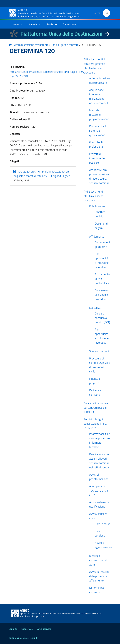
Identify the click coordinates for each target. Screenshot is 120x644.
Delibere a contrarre (95, 392)
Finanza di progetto (95, 381)
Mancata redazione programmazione (99, 115)
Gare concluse (100, 533)
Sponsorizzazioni (99, 351)
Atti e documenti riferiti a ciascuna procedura (94, 196)
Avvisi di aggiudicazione (103, 545)
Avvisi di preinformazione (99, 477)
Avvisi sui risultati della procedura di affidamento (99, 576)
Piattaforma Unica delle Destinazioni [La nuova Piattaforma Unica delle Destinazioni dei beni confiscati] (61, 34)
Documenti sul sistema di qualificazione (98, 131)
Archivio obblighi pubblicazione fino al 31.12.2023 (95, 424)
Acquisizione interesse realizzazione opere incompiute (99, 96)
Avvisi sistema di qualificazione (99, 504)
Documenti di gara (101, 226)
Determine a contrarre (96, 590)
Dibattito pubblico (100, 214)
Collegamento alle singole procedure (103, 295)
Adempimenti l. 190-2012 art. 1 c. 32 (99, 491)
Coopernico (27, 629)
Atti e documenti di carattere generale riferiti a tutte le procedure (95, 66)
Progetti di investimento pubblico (97, 158)
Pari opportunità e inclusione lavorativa (102, 260)
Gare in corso (102, 524)
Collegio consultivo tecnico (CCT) (102, 318)
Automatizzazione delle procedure (100, 80)
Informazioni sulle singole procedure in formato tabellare (100, 440)
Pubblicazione (97, 206)
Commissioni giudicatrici (102, 245)
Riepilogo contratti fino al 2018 (98, 560)
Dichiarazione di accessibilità (23, 638)
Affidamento (97, 237)
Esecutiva (95, 308)
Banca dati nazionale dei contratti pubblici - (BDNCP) (96, 408)
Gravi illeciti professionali (97, 144)
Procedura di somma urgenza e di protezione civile (100, 365)
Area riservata (44, 629)
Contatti (13, 629)
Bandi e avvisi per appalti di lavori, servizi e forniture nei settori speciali (100, 461)
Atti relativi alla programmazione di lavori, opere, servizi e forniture (99, 176)
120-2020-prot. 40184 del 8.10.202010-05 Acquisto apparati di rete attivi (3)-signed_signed (42, 174)
